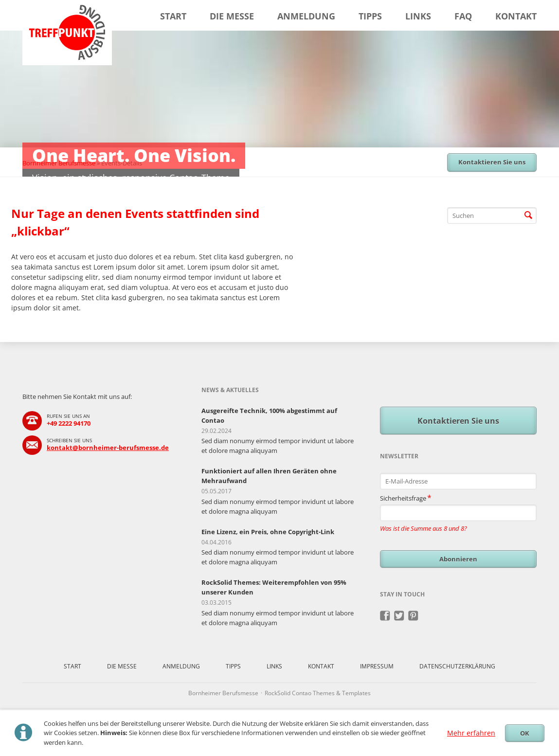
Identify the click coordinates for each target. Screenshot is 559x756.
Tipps (370, 16)
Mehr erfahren (471, 733)
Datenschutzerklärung (457, 666)
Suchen (528, 216)
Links (418, 16)
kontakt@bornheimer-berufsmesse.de (108, 448)
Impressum (377, 666)
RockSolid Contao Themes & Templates (318, 693)
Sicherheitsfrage (406, 497)
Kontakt (516, 16)
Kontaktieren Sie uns (492, 162)
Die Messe (232, 16)
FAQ (463, 16)
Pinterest (413, 616)
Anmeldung (306, 16)
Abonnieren (458, 559)
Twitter (399, 616)
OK (525, 733)
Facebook (385, 616)
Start (173, 16)
